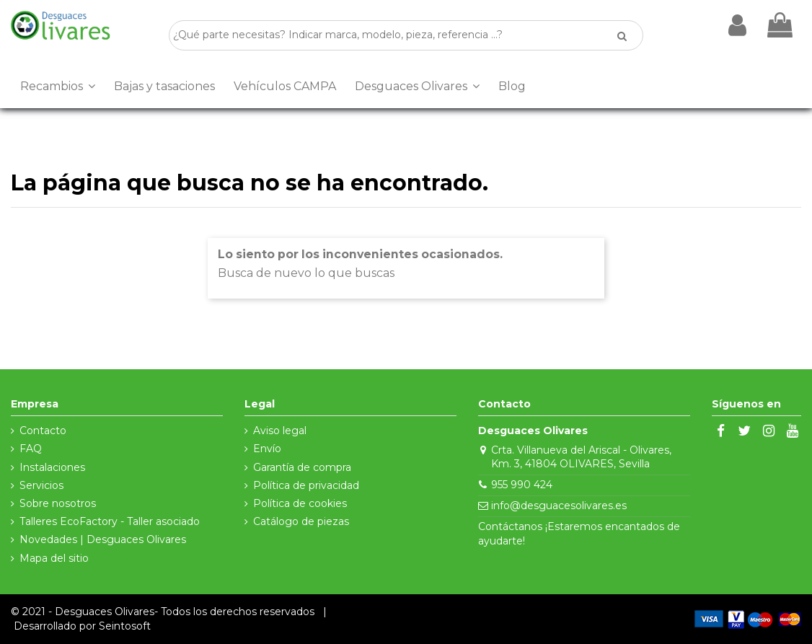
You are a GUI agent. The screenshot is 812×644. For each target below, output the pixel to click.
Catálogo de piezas (301, 521)
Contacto (43, 431)
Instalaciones (52, 467)
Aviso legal (280, 431)
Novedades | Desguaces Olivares (103, 539)
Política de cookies (300, 503)
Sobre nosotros (58, 503)
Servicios (41, 485)
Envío (267, 449)
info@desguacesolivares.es (559, 506)
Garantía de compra (302, 467)
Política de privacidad (306, 485)
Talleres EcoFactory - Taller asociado (110, 521)
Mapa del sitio (54, 558)
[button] (58, 87)
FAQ (31, 449)
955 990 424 (522, 485)
